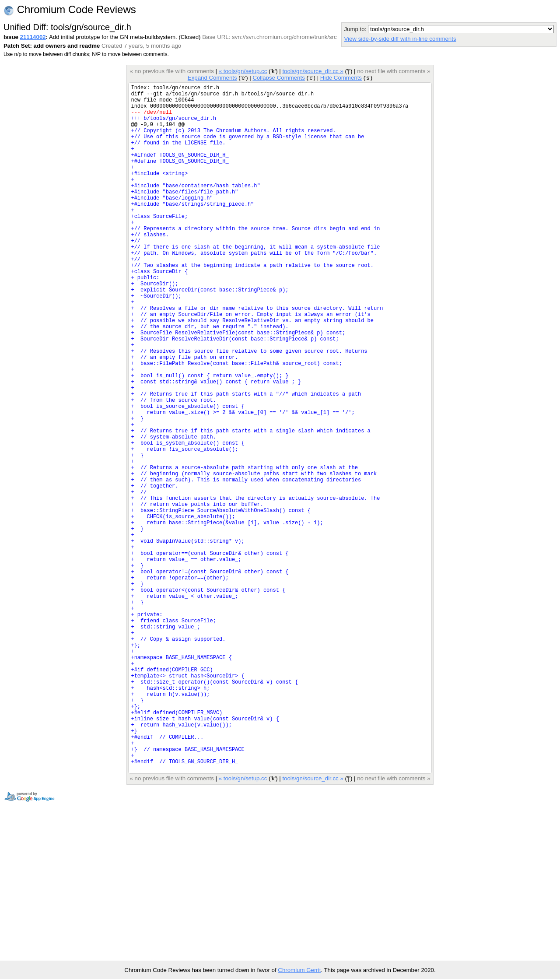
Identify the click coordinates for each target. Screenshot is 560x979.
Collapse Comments (278, 78)
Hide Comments (341, 78)
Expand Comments (212, 78)
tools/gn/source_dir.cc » (313, 71)
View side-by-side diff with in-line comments (400, 39)
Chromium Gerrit (299, 970)
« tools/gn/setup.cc (243, 71)
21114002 (33, 37)
